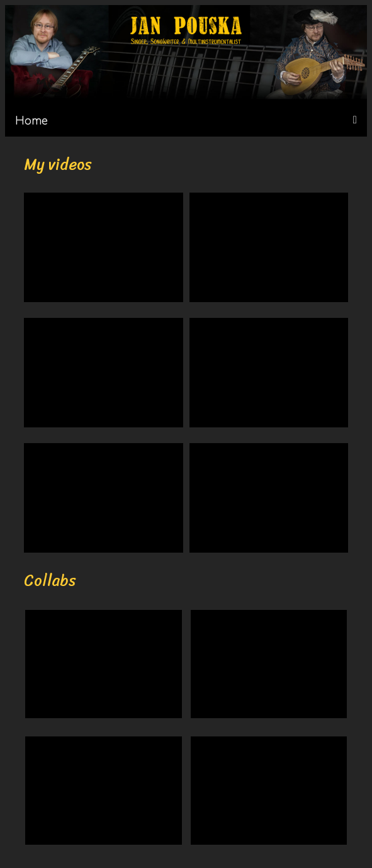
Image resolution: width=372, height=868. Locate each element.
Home (31, 121)
